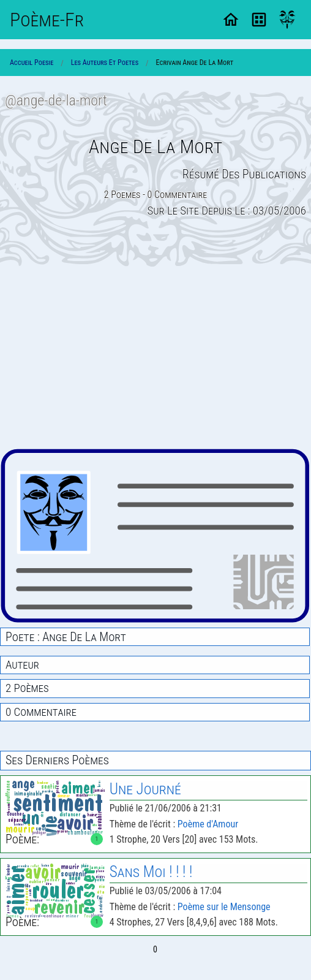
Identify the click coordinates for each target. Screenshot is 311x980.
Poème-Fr (47, 20)
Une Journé (145, 789)
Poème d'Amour (208, 824)
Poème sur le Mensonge (224, 907)
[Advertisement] (155, 357)
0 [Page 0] (155, 949)
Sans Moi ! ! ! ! (151, 872)
